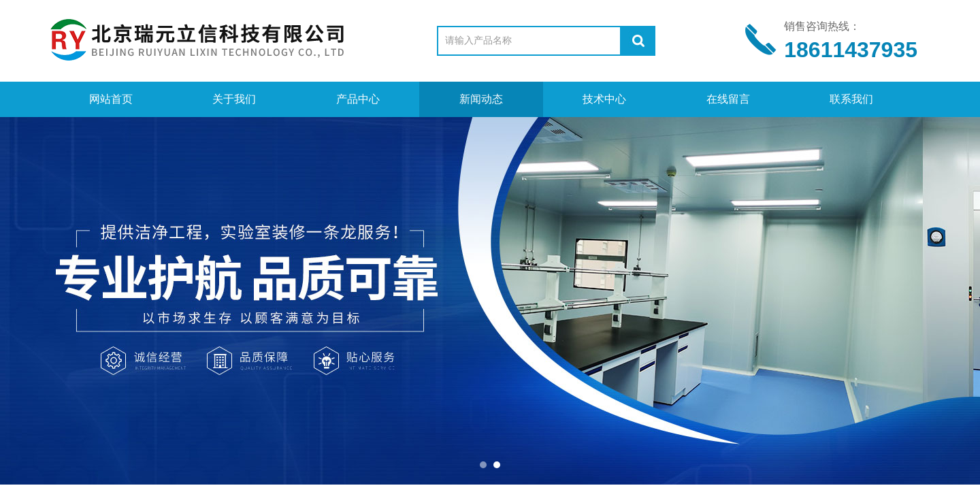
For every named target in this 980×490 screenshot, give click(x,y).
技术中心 (604, 99)
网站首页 (111, 99)
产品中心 (358, 99)
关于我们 (234, 99)
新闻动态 (481, 99)
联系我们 (851, 99)
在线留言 (728, 99)
